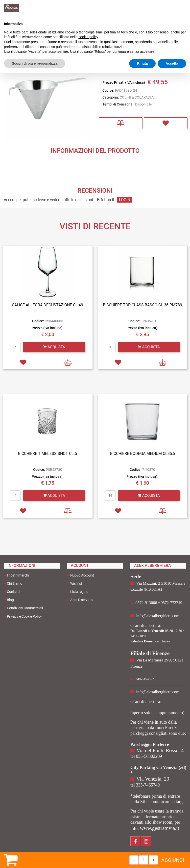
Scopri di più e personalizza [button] (35, 63)
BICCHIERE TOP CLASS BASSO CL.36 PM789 (142, 305)
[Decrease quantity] (134, 860)
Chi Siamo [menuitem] (13, 583)
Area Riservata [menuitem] (80, 600)
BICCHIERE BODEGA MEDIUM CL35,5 (142, 454)
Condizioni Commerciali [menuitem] (23, 608)
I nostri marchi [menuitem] (16, 575)
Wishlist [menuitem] (75, 583)
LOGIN (125, 200)
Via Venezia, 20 (153, 779)
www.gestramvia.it (160, 828)
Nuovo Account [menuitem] (81, 575)
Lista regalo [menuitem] (78, 592)
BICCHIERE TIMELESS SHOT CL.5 (47, 454)
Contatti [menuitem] (12, 592)
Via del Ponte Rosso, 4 (160, 750)
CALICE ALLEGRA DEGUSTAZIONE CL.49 (47, 305)
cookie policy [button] (88, 37)
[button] (47, 98)
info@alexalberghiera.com (158, 616)
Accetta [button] (172, 63)
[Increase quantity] (153, 860)
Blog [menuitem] (9, 600)
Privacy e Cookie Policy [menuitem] (23, 616)
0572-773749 (172, 603)
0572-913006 (146, 603)
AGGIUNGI (173, 860)
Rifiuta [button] (142, 63)
